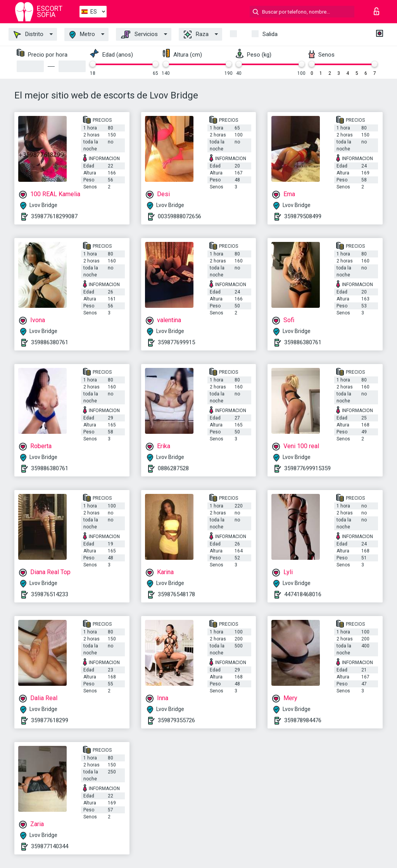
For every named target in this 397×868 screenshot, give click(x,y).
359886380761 (50, 342)
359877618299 (50, 720)
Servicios (139, 35)
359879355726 (176, 720)
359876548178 (176, 594)
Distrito (28, 35)
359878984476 (303, 720)
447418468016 (303, 594)
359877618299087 (54, 216)
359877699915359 (307, 468)
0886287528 (173, 468)
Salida (270, 34)
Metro (82, 35)
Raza (196, 35)
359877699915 (176, 342)
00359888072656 (180, 216)
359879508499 (303, 216)
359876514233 (50, 594)
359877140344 (50, 846)
